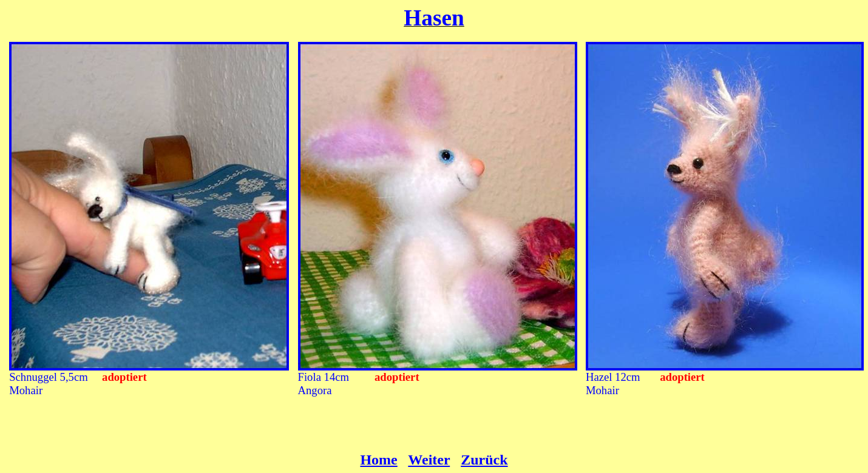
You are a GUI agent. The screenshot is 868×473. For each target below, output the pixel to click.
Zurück (484, 460)
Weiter (429, 460)
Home (378, 460)
